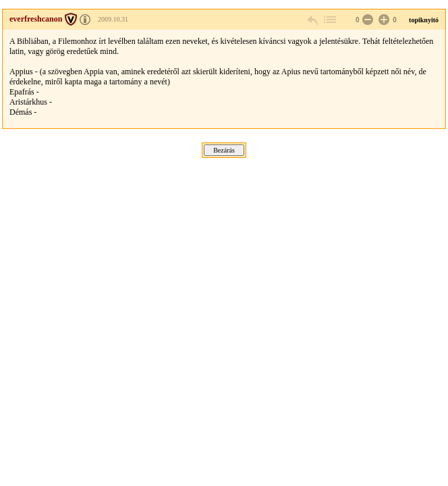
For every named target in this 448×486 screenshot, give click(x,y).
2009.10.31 (113, 19)
